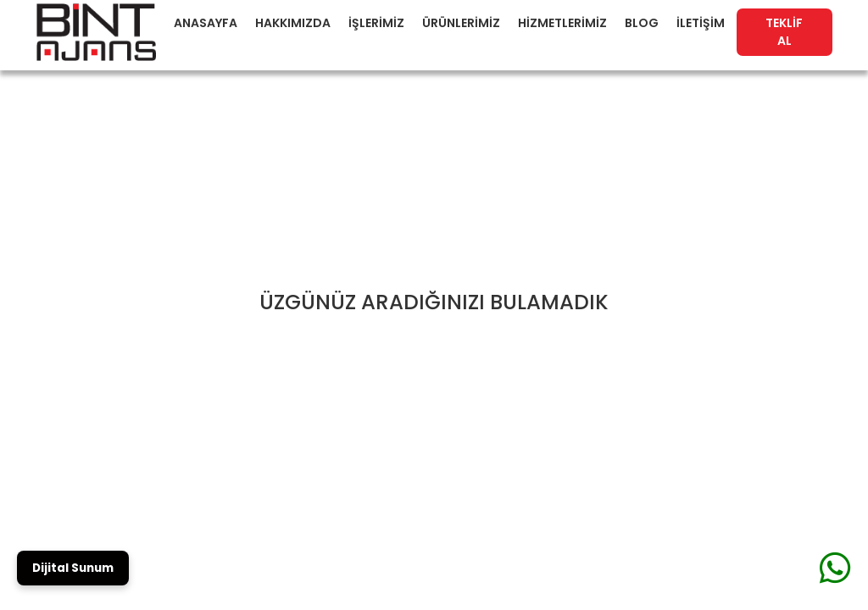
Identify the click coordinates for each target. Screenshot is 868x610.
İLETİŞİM (701, 23)
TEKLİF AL (784, 32)
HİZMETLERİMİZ (562, 23)
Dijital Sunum (73, 568)
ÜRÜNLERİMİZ (461, 23)
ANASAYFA (206, 23)
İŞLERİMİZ (376, 23)
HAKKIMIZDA (293, 23)
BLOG (642, 23)
